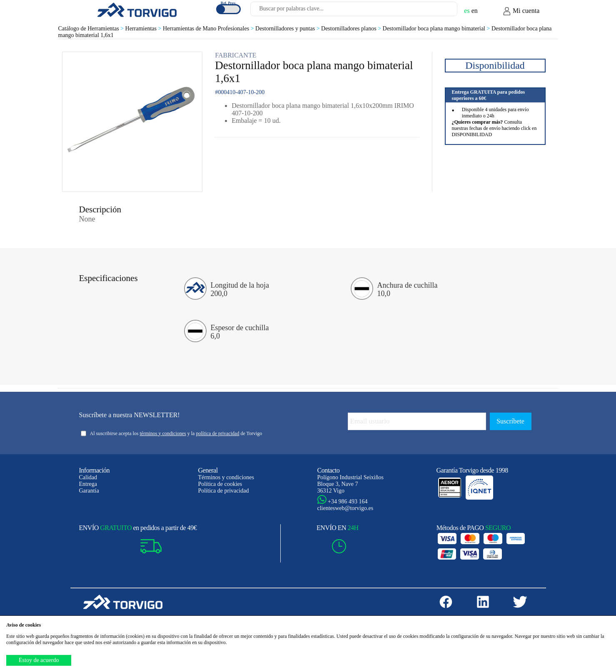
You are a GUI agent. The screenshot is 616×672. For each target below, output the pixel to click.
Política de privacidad (224, 491)
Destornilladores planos (352, 29)
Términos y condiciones (226, 477)
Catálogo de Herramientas (92, 29)
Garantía (89, 491)
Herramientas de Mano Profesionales (209, 29)
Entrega (88, 484)
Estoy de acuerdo (39, 660)
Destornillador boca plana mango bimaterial (437, 29)
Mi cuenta (521, 11)
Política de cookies (220, 484)
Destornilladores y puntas (288, 29)
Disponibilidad (495, 65)
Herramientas (144, 29)
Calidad (88, 477)
